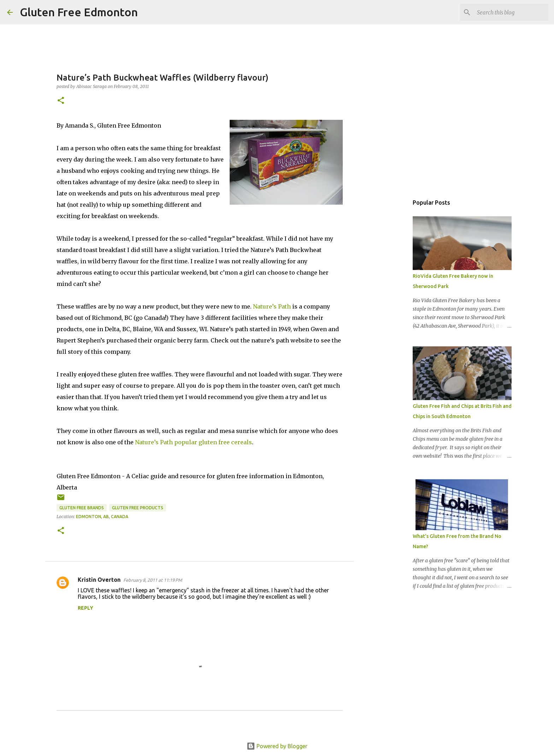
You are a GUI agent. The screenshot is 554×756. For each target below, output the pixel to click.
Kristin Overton (99, 580)
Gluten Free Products (138, 508)
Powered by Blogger (277, 746)
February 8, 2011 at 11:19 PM (153, 580)
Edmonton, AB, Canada (102, 517)
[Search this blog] (511, 12)
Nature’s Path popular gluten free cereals (193, 442)
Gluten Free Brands (82, 508)
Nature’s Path (272, 306)
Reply (86, 608)
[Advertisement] (390, 305)
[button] (61, 101)
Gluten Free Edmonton (79, 12)
